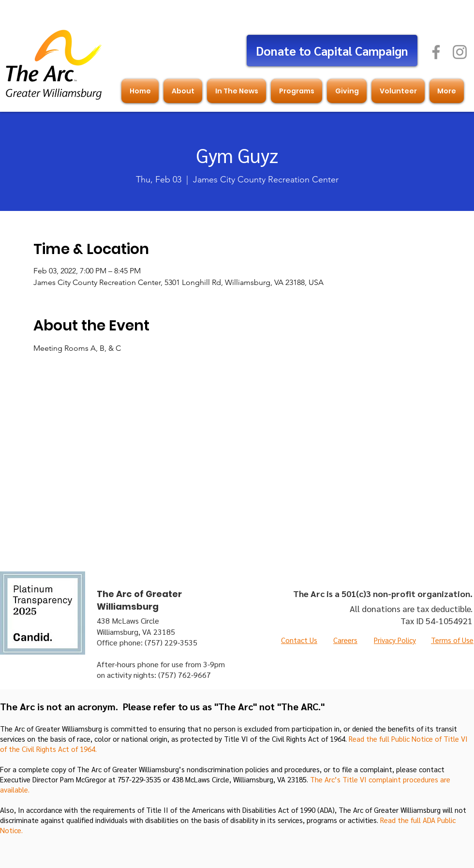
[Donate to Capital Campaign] (332, 51)
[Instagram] (460, 52)
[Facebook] (436, 52)
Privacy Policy (395, 640)
